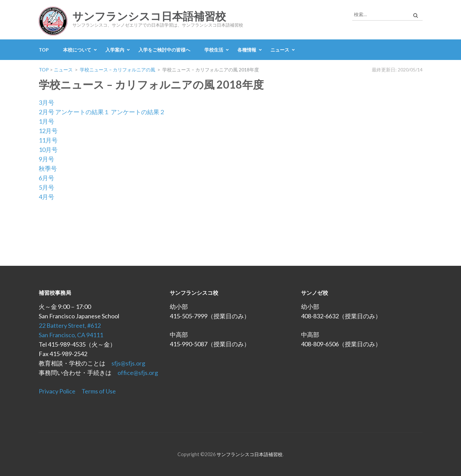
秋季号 (48, 168)
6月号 (46, 178)
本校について (77, 50)
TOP (44, 50)
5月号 (46, 187)
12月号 (48, 131)
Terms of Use (99, 391)
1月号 (46, 121)
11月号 (48, 140)
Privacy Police (57, 391)
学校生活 (214, 50)
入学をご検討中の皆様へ (164, 50)
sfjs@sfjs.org (128, 363)
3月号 (46, 102)
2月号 (46, 112)
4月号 (46, 197)
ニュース (280, 50)
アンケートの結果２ (138, 112)
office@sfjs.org (138, 373)
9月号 (46, 159)
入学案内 (115, 50)
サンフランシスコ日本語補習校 (149, 17)
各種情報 (247, 50)
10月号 (48, 150)
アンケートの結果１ (83, 112)
